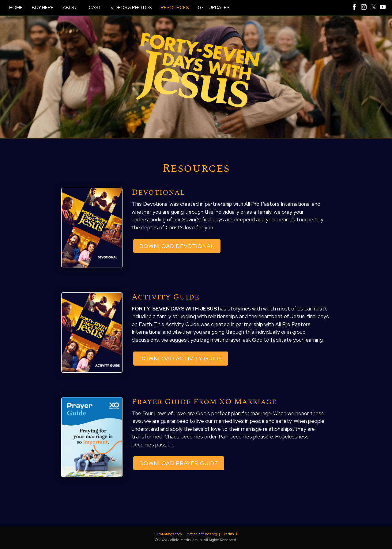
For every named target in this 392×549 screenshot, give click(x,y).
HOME (16, 8)
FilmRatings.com (168, 534)
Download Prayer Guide (179, 463)
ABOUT (71, 8)
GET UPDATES (214, 8)
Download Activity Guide (181, 358)
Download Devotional (177, 246)
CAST (95, 8)
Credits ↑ (230, 534)
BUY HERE (43, 8)
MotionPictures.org (202, 534)
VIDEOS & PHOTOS (131, 8)
